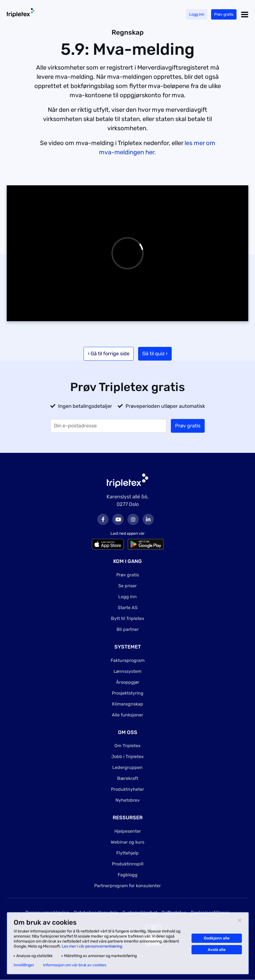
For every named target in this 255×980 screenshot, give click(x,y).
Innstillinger (24, 965)
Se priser (127, 586)
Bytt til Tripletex (128, 618)
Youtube (118, 519)
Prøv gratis (224, 14)
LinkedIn (148, 519)
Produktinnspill (128, 864)
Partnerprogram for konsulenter (127, 886)
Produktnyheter (127, 789)
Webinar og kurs (127, 842)
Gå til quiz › (155, 354)
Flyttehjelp (127, 853)
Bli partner (128, 629)
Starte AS (128, 608)
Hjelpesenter (128, 831)
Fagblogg (128, 875)
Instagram (133, 519)
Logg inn (197, 14)
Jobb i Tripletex (127, 757)
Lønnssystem (127, 671)
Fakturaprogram (128, 660)
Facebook (103, 519)
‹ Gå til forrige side (109, 354)
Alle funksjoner (127, 715)
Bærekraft (128, 778)
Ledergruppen (127, 767)
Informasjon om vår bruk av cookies (75, 965)
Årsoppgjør (128, 682)
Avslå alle (217, 950)
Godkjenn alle (217, 938)
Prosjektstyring (128, 693)
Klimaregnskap (128, 704)
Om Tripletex (127, 746)
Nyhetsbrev (128, 800)
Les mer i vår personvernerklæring (92, 946)
